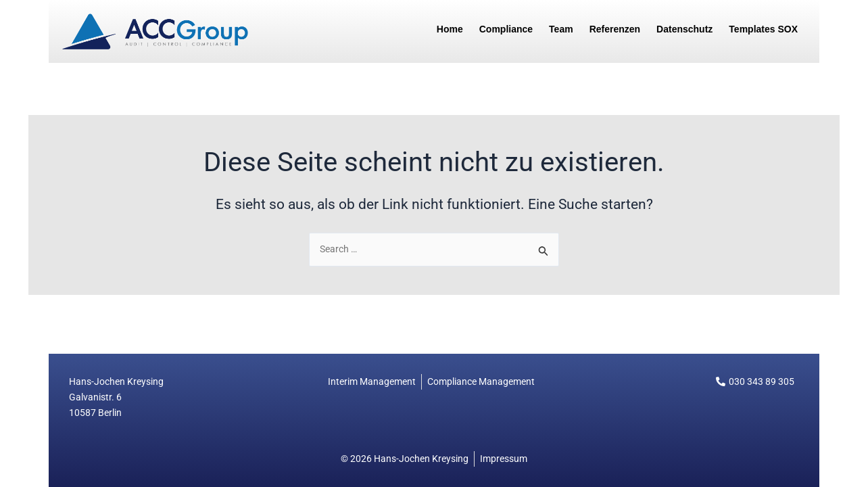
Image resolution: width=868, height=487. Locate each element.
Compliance (506, 29)
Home (450, 29)
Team (561, 29)
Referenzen (615, 29)
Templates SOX (763, 29)
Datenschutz (684, 29)
